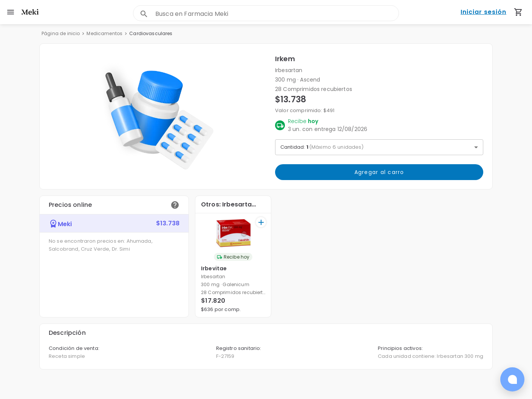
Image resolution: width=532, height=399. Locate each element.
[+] (261, 222)
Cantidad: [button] (322, 147)
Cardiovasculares (151, 33)
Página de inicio (61, 33)
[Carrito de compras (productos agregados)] (518, 12)
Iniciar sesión (483, 12)
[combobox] (277, 14)
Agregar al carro (379, 172)
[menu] (11, 12)
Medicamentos (104, 33)
